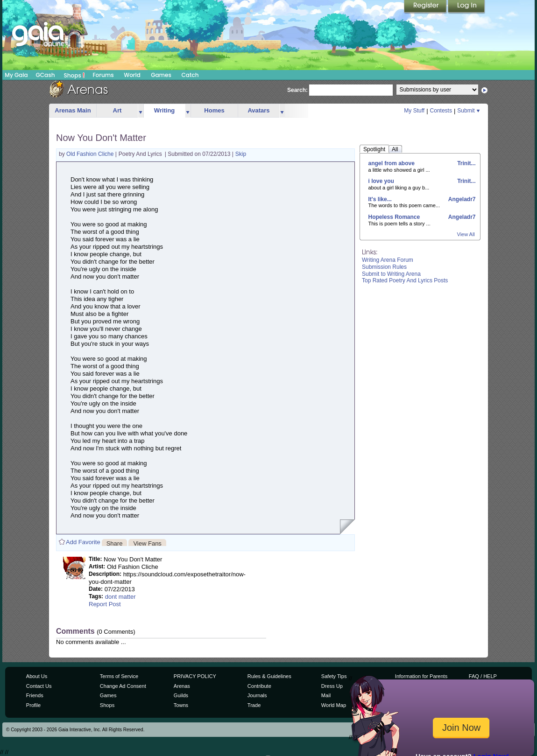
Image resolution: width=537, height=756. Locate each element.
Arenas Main (73, 110)
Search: (297, 90)
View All (466, 234)
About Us (37, 676)
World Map (334, 705)
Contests (441, 111)
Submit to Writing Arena (391, 274)
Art (117, 110)
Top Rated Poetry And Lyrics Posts (405, 280)
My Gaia (16, 75)
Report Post (105, 604)
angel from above (392, 163)
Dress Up (332, 686)
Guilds (181, 695)
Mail (326, 695)
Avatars (258, 110)
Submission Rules (384, 267)
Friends (35, 695)
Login (466, 7)
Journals (257, 695)
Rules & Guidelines (269, 676)
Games (161, 75)
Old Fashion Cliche (91, 154)
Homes (214, 110)
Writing (165, 110)
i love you (381, 181)
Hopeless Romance (394, 217)
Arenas (182, 686)
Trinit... (466, 163)
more (141, 111)
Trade (254, 705)
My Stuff (414, 111)
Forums (103, 75)
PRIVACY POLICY (195, 676)
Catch (190, 75)
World (132, 75)
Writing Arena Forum (388, 260)
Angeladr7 (461, 199)
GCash (46, 75)
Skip (241, 154)
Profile (33, 705)
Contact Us (39, 686)
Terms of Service (119, 676)
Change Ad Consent (123, 686)
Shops (74, 75)
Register (426, 7)
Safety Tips (334, 676)
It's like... (380, 199)
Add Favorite (83, 542)
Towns (181, 705)
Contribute (259, 686)
